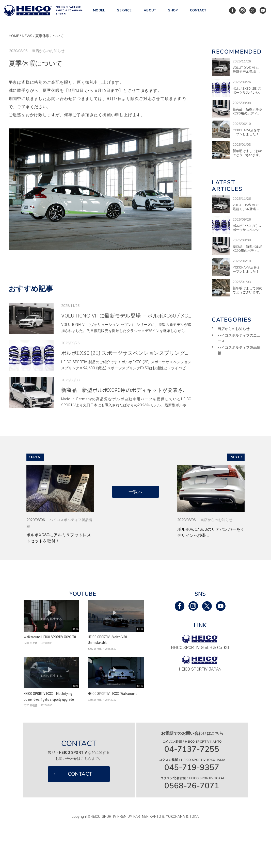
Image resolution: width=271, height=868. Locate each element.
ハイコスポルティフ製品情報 (239, 350)
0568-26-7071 (192, 786)
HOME (14, 36)
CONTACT (198, 12)
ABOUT (150, 12)
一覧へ (135, 492)
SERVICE (124, 12)
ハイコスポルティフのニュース (239, 338)
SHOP (173, 12)
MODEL (99, 12)
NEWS (27, 36)
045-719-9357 (192, 768)
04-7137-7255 (192, 749)
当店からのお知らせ (234, 329)
